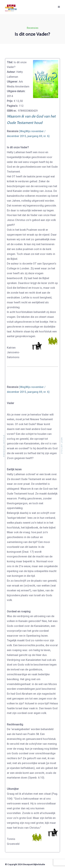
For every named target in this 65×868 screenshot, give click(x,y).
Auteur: (11, 72)
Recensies (33, 28)
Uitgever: (12, 82)
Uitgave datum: (16, 91)
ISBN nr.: (12, 111)
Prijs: (10, 101)
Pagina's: (12, 106)
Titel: (10, 62)
